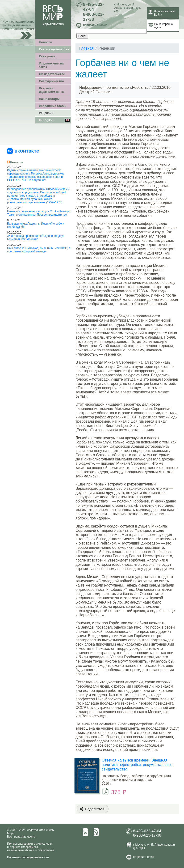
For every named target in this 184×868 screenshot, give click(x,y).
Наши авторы (49, 99)
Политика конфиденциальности (28, 857)
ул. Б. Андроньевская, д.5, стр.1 (127, 8)
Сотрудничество (51, 81)
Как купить (47, 56)
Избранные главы (53, 106)
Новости (45, 42)
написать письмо (95, 25)
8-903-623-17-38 (93, 17)
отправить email (144, 857)
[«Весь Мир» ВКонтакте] (23, 151)
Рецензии (46, 113)
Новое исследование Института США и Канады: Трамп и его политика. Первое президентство (39, 213)
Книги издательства (54, 49)
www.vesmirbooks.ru (24, 850)
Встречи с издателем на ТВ (52, 90)
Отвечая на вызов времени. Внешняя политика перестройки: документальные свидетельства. (137, 765)
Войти (158, 15)
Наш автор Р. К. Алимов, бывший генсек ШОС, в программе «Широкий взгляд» (39, 250)
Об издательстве (52, 74)
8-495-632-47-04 (93, 7)
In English (46, 120)
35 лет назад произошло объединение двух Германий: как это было (36, 238)
